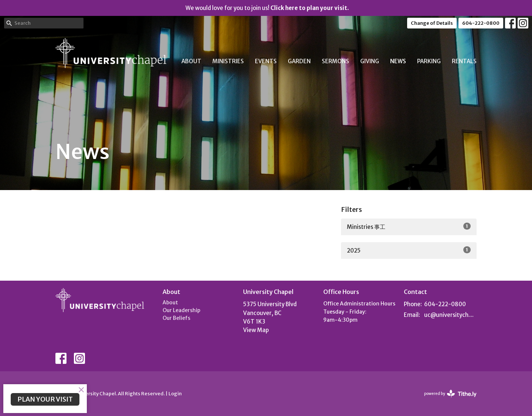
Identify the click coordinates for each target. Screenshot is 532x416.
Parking (429, 61)
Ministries (228, 61)
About (191, 61)
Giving (370, 61)
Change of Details (432, 23)
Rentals (464, 61)
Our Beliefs (176, 318)
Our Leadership (181, 310)
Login (175, 394)
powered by (450, 394)
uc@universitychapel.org (451, 315)
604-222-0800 (481, 23)
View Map (256, 330)
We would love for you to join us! (267, 8)
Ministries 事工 (409, 226)
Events (266, 61)
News (398, 61)
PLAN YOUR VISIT (45, 399)
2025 (409, 250)
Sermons (335, 61)
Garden (299, 61)
